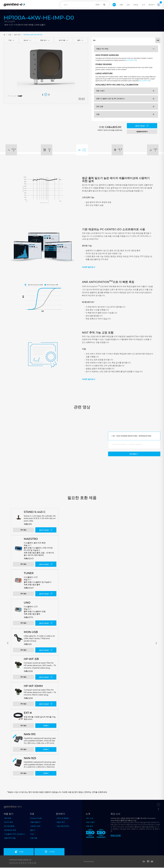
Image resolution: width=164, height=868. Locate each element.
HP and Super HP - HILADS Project (127, 445)
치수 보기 (82, 98)
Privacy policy (89, 862)
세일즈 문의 (61, 823)
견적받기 (46, 726)
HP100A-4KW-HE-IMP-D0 (33, 35)
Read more (116, 836)
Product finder (36, 819)
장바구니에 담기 (142, 126)
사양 (143, 40)
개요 (109, 40)
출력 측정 (17, 35)
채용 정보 (90, 827)
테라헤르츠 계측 (10, 831)
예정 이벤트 (90, 823)
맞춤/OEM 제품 (10, 839)
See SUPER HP (140, 61)
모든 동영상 (134, 454)
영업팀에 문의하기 (142, 132)
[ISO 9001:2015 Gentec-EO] (90, 834)
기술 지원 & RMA (63, 827)
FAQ (32, 835)
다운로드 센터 (35, 827)
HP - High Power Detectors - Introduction (132, 436)
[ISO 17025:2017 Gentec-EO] (101, 834)
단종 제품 (34, 839)
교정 (128, 5)
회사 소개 (90, 819)
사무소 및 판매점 (63, 819)
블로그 (33, 831)
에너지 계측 (8, 823)
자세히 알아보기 (89, 268)
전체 (97, 5)
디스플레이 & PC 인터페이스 (15, 835)
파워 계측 (8, 819)
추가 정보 (23, 530)
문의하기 (152, 5)
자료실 (136, 5)
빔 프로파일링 (9, 827)
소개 (143, 5)
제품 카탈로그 (35, 823)
